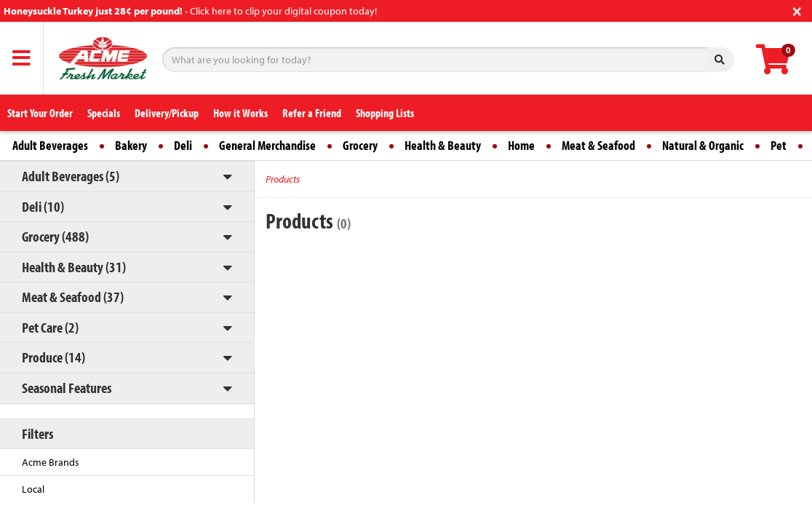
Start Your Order (40, 113)
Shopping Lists (385, 113)
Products (283, 179)
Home (521, 145)
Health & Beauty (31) (74, 267)
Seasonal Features (67, 388)
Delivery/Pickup (167, 113)
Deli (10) (43, 206)
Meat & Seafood (598, 145)
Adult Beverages (50, 145)
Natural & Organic (703, 145)
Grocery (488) (55, 236)
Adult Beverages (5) (71, 176)
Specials (104, 113)
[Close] (797, 10)
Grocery (360, 145)
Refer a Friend (312, 113)
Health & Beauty (443, 145)
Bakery (131, 145)
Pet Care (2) (50, 327)
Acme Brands (51, 462)
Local (33, 489)
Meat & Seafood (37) (73, 297)
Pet (779, 145)
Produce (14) (53, 357)
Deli (183, 145)
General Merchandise (267, 145)
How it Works (240, 113)
